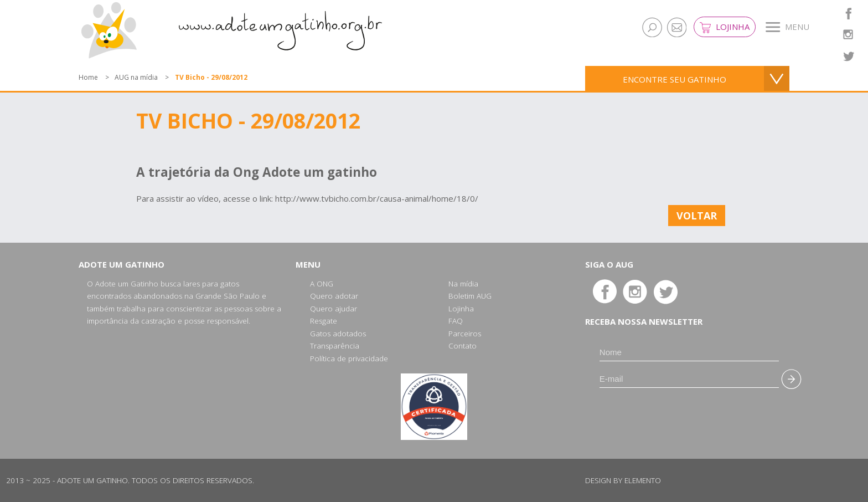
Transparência (335, 346)
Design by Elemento (623, 480)
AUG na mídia (136, 77)
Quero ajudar (334, 309)
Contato (463, 346)
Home (88, 77)
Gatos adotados (338, 334)
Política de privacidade (349, 358)
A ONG (322, 284)
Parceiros (465, 334)
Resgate (324, 321)
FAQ (456, 321)
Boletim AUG (470, 296)
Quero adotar (334, 296)
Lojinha (725, 27)
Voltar (697, 216)
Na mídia (463, 284)
